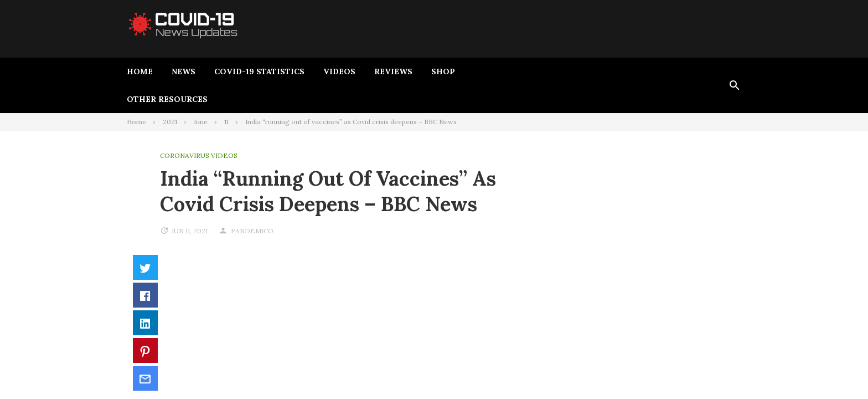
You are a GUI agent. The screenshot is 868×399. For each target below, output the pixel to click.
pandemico (252, 231)
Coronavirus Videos (199, 155)
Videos (339, 71)
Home (140, 71)
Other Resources (167, 99)
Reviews (393, 71)
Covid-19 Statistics (259, 71)
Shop (443, 71)
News (184, 71)
